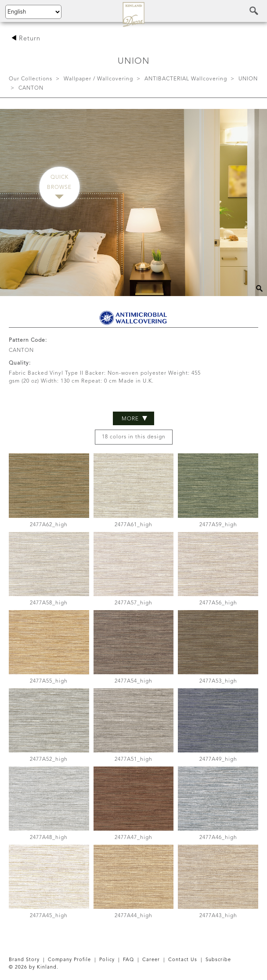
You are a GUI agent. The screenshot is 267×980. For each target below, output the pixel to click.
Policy (107, 960)
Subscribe (218, 960)
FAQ (128, 960)
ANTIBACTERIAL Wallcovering (186, 79)
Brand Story (24, 960)
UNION (248, 79)
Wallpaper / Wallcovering (98, 79)
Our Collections (31, 79)
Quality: (20, 363)
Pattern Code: (28, 340)
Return (26, 39)
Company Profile (69, 960)
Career (151, 960)
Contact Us (183, 960)
